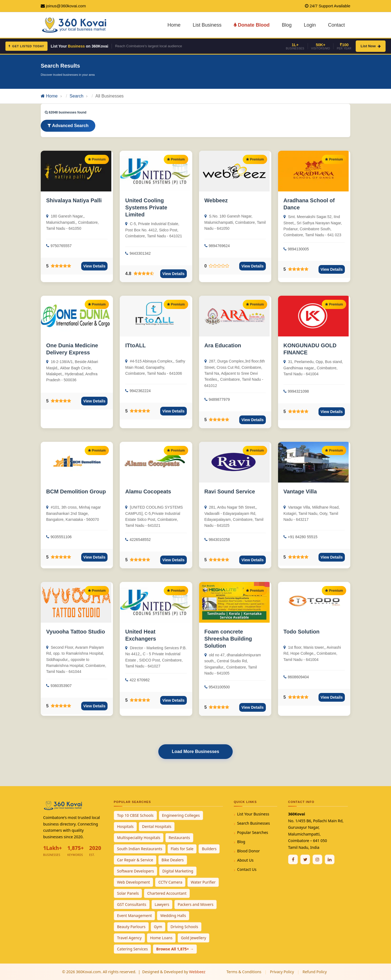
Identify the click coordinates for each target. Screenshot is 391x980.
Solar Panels (128, 893)
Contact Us (247, 869)
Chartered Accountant (167, 893)
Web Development (133, 882)
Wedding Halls (173, 916)
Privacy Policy (282, 972)
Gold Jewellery (193, 938)
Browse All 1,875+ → (175, 949)
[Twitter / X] (305, 859)
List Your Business (253, 814)
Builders (209, 849)
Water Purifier (203, 882)
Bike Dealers (173, 860)
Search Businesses (253, 823)
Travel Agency (129, 938)
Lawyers (162, 904)
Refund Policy (315, 972)
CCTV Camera (170, 882)
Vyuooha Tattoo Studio (76, 632)
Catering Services (132, 949)
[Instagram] (317, 859)
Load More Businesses (195, 751)
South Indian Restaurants (140, 849)
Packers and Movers (195, 904)
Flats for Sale (182, 849)
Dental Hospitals (157, 826)
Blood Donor (248, 851)
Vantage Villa (300, 491)
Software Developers (135, 871)
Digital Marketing (178, 871)
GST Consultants (132, 904)
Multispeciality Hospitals (139, 838)
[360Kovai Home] (75, 25)
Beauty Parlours (131, 927)
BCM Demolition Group (76, 491)
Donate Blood (252, 25)
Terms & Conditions (244, 972)
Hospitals (125, 826)
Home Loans (161, 938)
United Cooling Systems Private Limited (146, 207)
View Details (94, 266)
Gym (158, 927)
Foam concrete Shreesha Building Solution (228, 639)
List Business (207, 25)
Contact (336, 25)
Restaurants (179, 838)
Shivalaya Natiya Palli (74, 200)
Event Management (134, 916)
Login (310, 25)
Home (174, 25)
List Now (371, 46)
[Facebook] (293, 859)
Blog (287, 25)
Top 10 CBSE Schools (135, 815)
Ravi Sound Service (230, 491)
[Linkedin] (330, 859)
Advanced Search (68, 126)
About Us (245, 860)
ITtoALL (135, 345)
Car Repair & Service (135, 860)
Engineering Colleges (181, 815)
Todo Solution (302, 632)
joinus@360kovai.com (66, 6)
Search (76, 96)
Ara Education (223, 345)
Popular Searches (253, 832)
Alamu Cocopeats (148, 491)
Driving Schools (184, 927)
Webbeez (216, 200)
